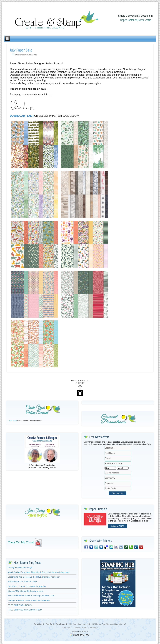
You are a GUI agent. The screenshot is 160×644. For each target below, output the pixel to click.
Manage (94, 628)
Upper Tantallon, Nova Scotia (136, 20)
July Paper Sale (21, 50)
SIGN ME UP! (117, 526)
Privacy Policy (80, 628)
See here (13, 421)
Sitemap (66, 628)
